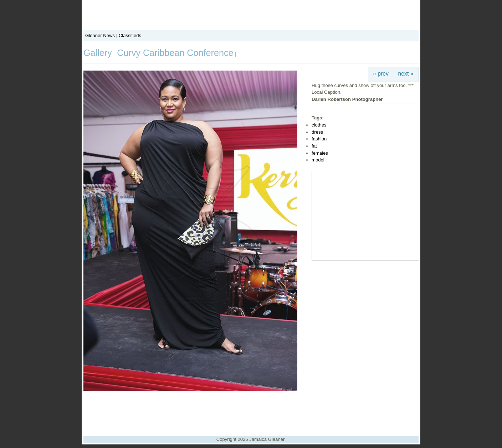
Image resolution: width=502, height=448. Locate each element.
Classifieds (130, 35)
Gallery (99, 53)
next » (406, 74)
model (318, 160)
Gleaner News (100, 35)
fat (314, 146)
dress (317, 132)
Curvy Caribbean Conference (175, 53)
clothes (319, 125)
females (320, 153)
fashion (319, 139)
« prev (381, 74)
